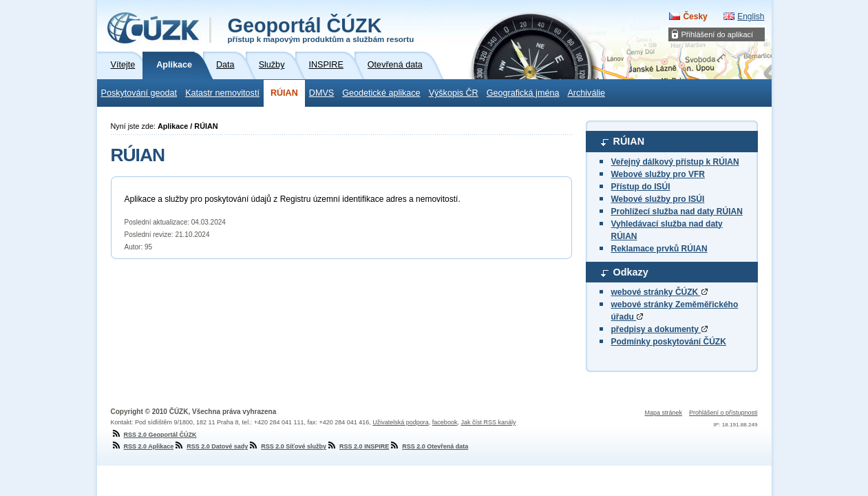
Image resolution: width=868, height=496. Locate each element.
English (751, 17)
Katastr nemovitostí (222, 93)
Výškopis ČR (454, 93)
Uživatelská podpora (401, 422)
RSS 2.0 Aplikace (142, 446)
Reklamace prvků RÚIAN (659, 249)
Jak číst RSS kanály (488, 422)
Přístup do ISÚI (641, 187)
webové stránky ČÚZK (659, 292)
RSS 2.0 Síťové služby (287, 446)
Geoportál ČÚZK (321, 29)
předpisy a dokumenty (660, 329)
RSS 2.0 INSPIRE (358, 446)
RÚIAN (284, 93)
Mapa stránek (663, 413)
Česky (695, 17)
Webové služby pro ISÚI (658, 199)
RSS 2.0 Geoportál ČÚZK (154, 435)
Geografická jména (523, 93)
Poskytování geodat (139, 93)
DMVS (321, 93)
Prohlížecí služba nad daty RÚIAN (677, 211)
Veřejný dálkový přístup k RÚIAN (675, 162)
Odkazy (631, 272)
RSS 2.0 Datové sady (211, 446)
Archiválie (586, 93)
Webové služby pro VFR (658, 174)
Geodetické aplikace (381, 93)
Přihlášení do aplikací (718, 34)
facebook (445, 422)
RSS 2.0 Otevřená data (428, 446)
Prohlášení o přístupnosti (723, 413)
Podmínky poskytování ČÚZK (669, 342)
